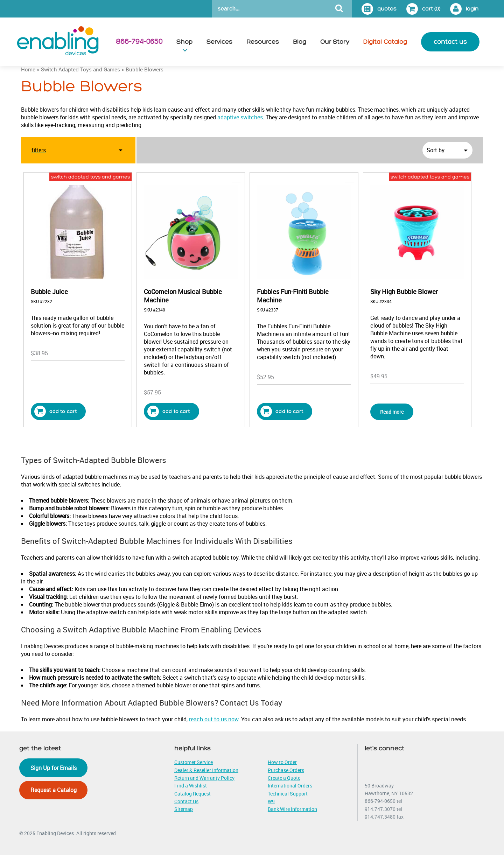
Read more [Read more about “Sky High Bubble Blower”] (392, 412)
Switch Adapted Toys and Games (80, 69)
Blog (300, 42)
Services (219, 42)
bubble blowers (224, 177)
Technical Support (288, 794)
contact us (450, 42)
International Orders (290, 786)
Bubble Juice (49, 292)
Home (28, 69)
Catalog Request (192, 794)
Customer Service (194, 762)
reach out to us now (214, 719)
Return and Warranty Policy (204, 778)
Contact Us (186, 801)
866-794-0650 (139, 42)
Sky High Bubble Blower (404, 292)
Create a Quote (284, 778)
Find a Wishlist (191, 786)
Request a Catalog (54, 790)
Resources (263, 42)
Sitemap (184, 809)
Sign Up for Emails (54, 768)
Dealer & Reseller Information (206, 770)
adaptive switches (240, 117)
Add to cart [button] (56, 411)
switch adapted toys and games (90, 177)
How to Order (282, 762)
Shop (184, 42)
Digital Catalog (385, 42)
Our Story (335, 42)
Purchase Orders (286, 770)
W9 (271, 801)
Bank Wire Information (292, 809)
